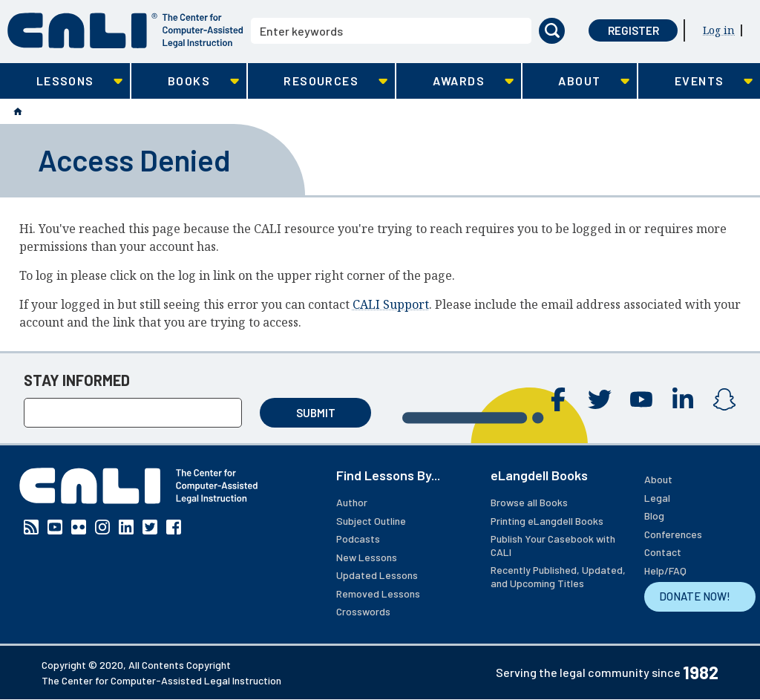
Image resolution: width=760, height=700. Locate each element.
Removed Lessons (378, 593)
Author (352, 502)
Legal (657, 498)
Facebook (558, 399)
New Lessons (367, 557)
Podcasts (358, 539)
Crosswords (363, 611)
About (658, 479)
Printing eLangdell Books (547, 521)
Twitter (600, 399)
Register (633, 30)
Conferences (673, 534)
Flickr (79, 527)
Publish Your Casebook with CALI (553, 545)
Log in (719, 30)
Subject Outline (371, 521)
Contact (663, 552)
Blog (654, 516)
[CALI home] (125, 30)
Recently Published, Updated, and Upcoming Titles (558, 576)
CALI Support (391, 304)
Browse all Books (529, 502)
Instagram (724, 399)
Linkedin (683, 399)
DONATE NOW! (695, 596)
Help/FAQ (665, 570)
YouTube (641, 399)
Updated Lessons (377, 575)
